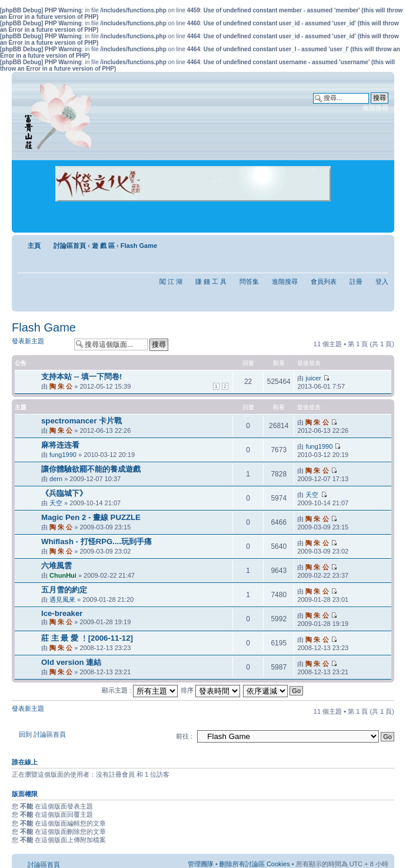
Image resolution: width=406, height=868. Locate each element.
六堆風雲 (56, 566)
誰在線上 (25, 762)
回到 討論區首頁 (42, 734)
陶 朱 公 (61, 386)
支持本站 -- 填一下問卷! (82, 377)
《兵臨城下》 (64, 493)
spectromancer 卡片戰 (81, 421)
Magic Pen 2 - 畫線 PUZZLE (91, 517)
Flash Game (139, 246)
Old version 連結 (71, 662)
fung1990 (63, 455)
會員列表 (324, 281)
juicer (313, 378)
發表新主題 (40, 344)
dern (56, 479)
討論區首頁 (70, 246)
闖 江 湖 (171, 281)
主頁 (34, 246)
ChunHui (63, 575)
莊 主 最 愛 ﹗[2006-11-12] (87, 638)
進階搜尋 (375, 108)
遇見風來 (62, 599)
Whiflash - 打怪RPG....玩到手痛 (96, 541)
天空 (56, 503)
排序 (210, 690)
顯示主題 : (140, 690)
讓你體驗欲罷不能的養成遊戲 (91, 469)
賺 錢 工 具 (211, 281)
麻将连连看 (60, 445)
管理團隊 (201, 864)
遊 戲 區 (103, 246)
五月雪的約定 (64, 590)
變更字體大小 (380, 243)
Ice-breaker (62, 613)
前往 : (184, 736)
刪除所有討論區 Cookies (255, 864)
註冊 (356, 281)
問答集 (249, 281)
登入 (382, 281)
